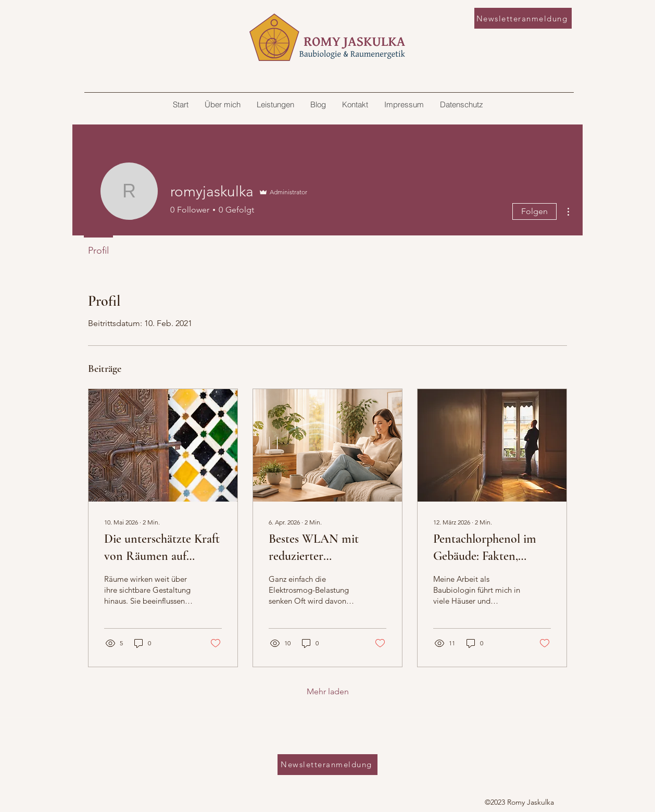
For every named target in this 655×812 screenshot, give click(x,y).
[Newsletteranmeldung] (523, 18)
